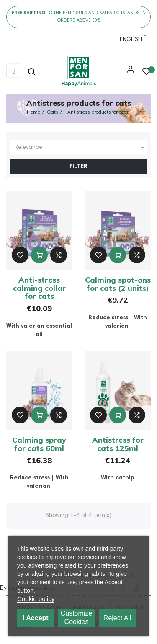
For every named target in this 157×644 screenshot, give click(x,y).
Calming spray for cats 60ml (39, 444)
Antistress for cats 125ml (118, 444)
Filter (78, 167)
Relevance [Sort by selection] (81, 148)
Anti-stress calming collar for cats (39, 288)
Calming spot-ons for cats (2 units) (118, 284)
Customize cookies (77, 617)
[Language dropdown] (131, 41)
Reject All (117, 618)
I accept (36, 618)
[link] (78, 71)
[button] (129, 72)
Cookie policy (36, 599)
